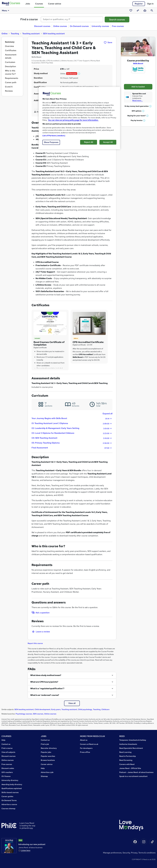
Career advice (55, 4)
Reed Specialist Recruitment (131, 748)
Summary (10, 42)
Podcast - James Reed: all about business (136, 772)
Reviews (9, 91)
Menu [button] (6, 10)
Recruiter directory (49, 748)
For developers (86, 748)
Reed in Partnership (128, 756)
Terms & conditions (147, 853)
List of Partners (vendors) (54, 136)
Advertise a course (9, 804)
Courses (39, 4)
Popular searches (48, 756)
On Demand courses (79, 26)
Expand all (108, 414)
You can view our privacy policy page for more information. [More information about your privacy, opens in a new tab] (73, 120)
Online (5, 34)
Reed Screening (126, 760)
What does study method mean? (46, 675)
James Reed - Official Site (130, 768)
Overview (9, 46)
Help (3, 740)
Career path (11, 82)
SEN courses (38, 714)
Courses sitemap (8, 809)
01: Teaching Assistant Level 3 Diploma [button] (72, 424)
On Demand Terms (9, 800)
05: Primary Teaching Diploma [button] (72, 443)
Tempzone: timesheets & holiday (133, 740)
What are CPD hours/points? (44, 682)
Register (139, 4)
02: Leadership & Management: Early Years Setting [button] (72, 428)
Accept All (108, 142)
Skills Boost (138, 63)
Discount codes (8, 768)
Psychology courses (24, 714)
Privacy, (135, 853)
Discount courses (42, 26)
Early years (56, 709)
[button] (79, 74)
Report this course (35, 643)
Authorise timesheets (128, 744)
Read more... (138, 100)
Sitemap (44, 776)
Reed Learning (125, 752)
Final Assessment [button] (72, 448)
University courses (100, 26)
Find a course (29, 19)
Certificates (11, 50)
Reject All (89, 142)
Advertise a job (47, 772)
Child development (42, 709)
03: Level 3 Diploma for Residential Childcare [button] (72, 433)
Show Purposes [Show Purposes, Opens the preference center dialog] (51, 142)
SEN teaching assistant (54, 34)
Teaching (15, 34)
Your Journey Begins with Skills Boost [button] (72, 419)
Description (10, 66)
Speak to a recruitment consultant (133, 776)
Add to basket (138, 87)
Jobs (28, 4)
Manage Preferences (112, 853)
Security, (127, 853)
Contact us (6, 744)
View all (72, 703)
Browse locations (48, 760)
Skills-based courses (10, 792)
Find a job (45, 744)
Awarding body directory (12, 784)
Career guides (7, 796)
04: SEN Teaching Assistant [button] (72, 438)
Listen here (26, 850)
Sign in (150, 4)
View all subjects (8, 752)
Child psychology (85, 709)
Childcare (105, 709)
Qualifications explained (12, 788)
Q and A (9, 87)
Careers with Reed (127, 764)
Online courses (60, 26)
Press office (85, 752)
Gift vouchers (7, 772)
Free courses (118, 26)
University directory (10, 780)
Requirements (12, 78)
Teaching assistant (31, 34)
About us (84, 740)
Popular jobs (46, 752)
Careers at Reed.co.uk (89, 744)
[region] (79, 118)
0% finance (6, 776)
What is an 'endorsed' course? (45, 695)
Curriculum (10, 62)
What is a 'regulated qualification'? (47, 688)
